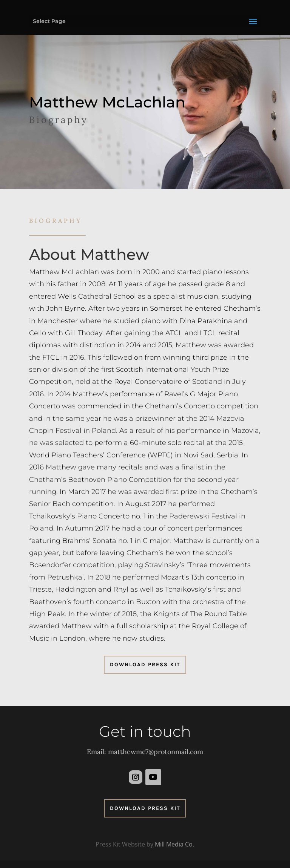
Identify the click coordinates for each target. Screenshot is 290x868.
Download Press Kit (145, 665)
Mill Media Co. (174, 844)
